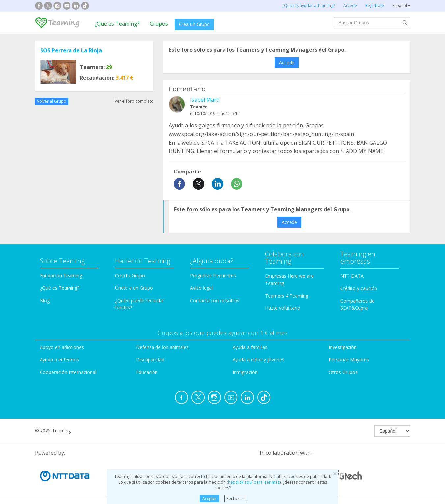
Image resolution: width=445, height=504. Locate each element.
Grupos (159, 24)
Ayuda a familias (250, 347)
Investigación (343, 347)
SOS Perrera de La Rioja (71, 50)
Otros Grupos (343, 372)
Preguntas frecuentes (213, 275)
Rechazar (235, 499)
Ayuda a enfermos (59, 360)
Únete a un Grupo (134, 288)
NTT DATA (352, 276)
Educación (147, 372)
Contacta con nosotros (215, 300)
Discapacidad (150, 360)
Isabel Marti (205, 100)
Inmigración (245, 372)
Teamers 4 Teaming (287, 296)
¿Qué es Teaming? (117, 24)
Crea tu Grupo (130, 275)
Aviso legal (201, 288)
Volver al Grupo (52, 101)
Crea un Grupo (194, 24)
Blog (45, 300)
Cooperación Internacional (68, 372)
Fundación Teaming (61, 275)
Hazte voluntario (283, 308)
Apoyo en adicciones (62, 347)
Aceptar (210, 499)
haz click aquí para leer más (254, 482)
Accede (287, 62)
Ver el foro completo (134, 101)
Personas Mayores (349, 360)
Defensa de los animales (162, 347)
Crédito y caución (359, 288)
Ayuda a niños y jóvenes (258, 360)
